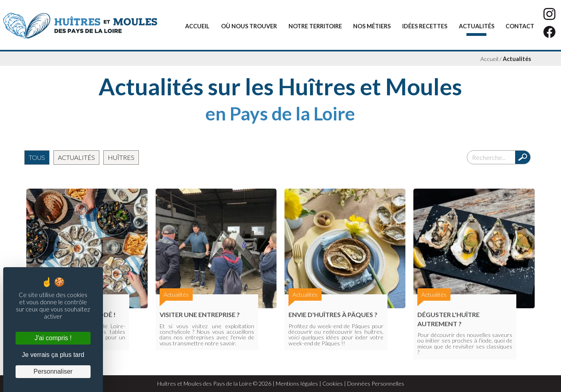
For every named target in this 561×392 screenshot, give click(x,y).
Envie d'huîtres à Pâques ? (333, 314)
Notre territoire (315, 26)
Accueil (197, 26)
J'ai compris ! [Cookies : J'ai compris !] (53, 338)
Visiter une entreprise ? (200, 314)
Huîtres (121, 157)
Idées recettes (425, 26)
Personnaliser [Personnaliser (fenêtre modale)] (53, 371)
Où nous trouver (249, 26)
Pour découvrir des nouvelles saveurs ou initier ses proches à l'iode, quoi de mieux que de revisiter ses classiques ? (465, 343)
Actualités (477, 26)
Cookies (333, 383)
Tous (37, 157)
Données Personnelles (376, 383)
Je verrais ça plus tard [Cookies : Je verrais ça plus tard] (53, 355)
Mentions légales (297, 383)
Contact (520, 26)
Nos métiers (372, 26)
